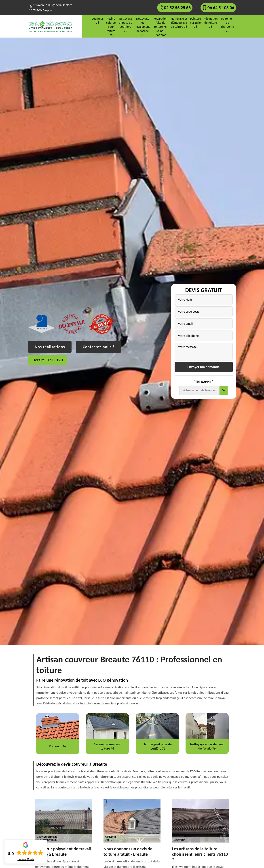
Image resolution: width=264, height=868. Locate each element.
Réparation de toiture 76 (211, 23)
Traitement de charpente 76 (228, 25)
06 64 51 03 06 (221, 8)
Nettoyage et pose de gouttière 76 (126, 25)
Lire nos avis (26, 859)
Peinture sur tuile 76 (196, 23)
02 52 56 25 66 (177, 8)
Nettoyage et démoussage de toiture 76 (179, 23)
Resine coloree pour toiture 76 (111, 27)
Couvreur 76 (97, 21)
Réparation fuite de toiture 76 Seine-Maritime (161, 27)
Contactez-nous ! (98, 347)
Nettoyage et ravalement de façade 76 (143, 27)
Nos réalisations (50, 347)
